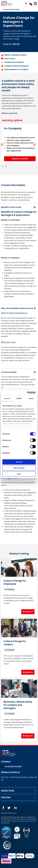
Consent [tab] (7, 398)
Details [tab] (19, 398)
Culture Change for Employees (15, 582)
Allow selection (19, 468)
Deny (19, 474)
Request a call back (20, 159)
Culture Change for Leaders (15, 643)
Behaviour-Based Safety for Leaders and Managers (18, 705)
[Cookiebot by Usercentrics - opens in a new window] (27, 393)
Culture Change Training (11, 9)
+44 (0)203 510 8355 (11, 767)
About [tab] (31, 398)
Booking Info (28, 612)
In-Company (9, 589)
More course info (9, 113)
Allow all (19, 462)
